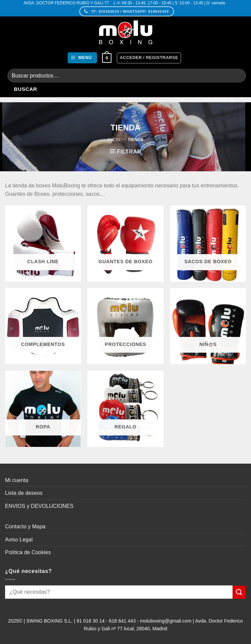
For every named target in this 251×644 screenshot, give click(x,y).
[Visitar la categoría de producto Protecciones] (125, 326)
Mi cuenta (17, 480)
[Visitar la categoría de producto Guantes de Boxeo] (125, 244)
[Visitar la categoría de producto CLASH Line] (43, 244)
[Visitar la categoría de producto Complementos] (43, 326)
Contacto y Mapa (25, 526)
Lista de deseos (24, 493)
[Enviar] (239, 592)
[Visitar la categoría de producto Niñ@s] (208, 326)
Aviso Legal (19, 540)
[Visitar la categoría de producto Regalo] (125, 409)
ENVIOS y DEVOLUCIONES (39, 506)
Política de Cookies (28, 552)
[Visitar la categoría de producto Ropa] (43, 409)
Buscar (26, 89)
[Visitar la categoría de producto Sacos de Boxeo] (208, 244)
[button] (82, 58)
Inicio (114, 140)
